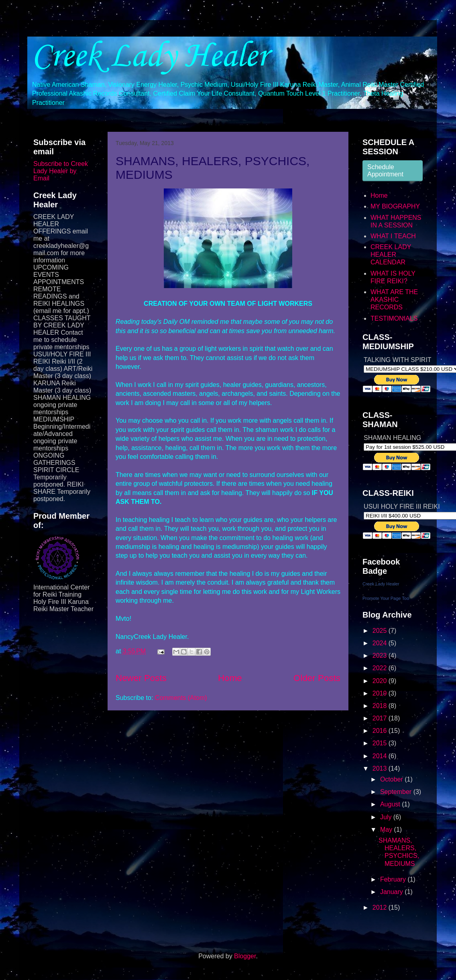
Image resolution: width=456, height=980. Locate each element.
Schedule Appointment (385, 171)
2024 (381, 643)
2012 (381, 907)
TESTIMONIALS (394, 318)
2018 (381, 706)
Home (230, 678)
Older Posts (317, 678)
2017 (381, 718)
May (387, 830)
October (392, 779)
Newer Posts (141, 678)
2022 (381, 668)
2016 (381, 731)
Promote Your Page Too (386, 598)
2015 (381, 743)
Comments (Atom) (181, 698)
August (391, 804)
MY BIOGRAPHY (395, 206)
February (394, 879)
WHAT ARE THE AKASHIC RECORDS (394, 300)
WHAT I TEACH (393, 236)
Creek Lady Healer (150, 57)
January (392, 892)
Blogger (245, 956)
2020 (381, 681)
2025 (381, 631)
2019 (381, 693)
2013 (381, 768)
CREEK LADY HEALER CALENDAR (391, 255)
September (397, 792)
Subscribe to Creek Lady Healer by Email (61, 171)
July (387, 817)
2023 (381, 656)
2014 (381, 756)
